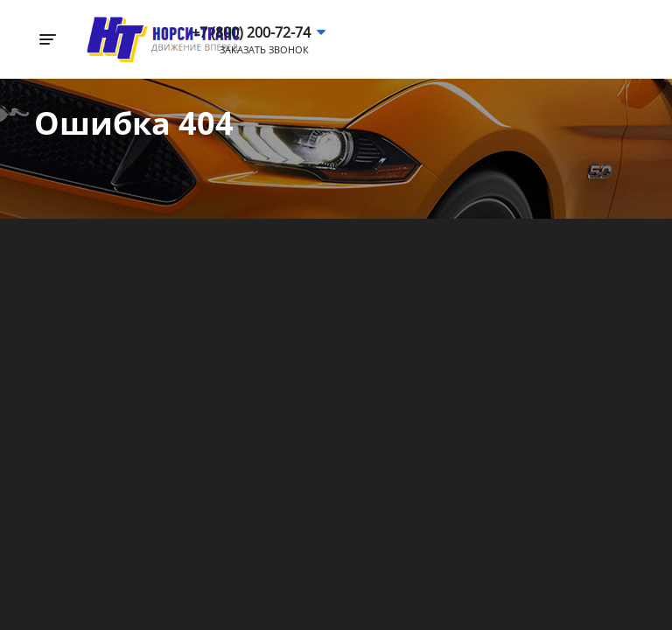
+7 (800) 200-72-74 (251, 32)
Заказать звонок (264, 50)
